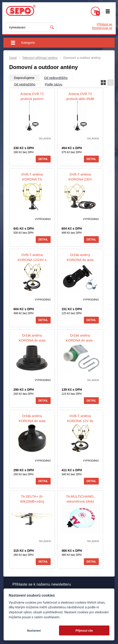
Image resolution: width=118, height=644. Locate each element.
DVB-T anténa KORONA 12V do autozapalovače (80, 421)
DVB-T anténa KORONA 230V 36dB (80, 179)
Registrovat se (102, 28)
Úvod (13, 58)
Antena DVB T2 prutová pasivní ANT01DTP (32, 99)
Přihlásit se (104, 24)
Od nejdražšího (25, 84)
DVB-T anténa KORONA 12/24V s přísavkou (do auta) (32, 260)
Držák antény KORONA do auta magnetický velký (32, 421)
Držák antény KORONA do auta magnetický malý (32, 340)
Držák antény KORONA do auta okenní (80, 260)
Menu (108, 11)
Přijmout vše (84, 630)
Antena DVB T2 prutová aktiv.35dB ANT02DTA (80, 99)
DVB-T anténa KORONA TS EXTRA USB (32, 179)
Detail (43, 159)
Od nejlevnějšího (56, 78)
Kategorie (28, 43)
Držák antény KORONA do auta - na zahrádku (80, 340)
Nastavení (34, 630)
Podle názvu (53, 84)
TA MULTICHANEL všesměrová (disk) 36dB (80, 501)
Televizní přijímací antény (40, 58)
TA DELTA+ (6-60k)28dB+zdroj (32, 499)
